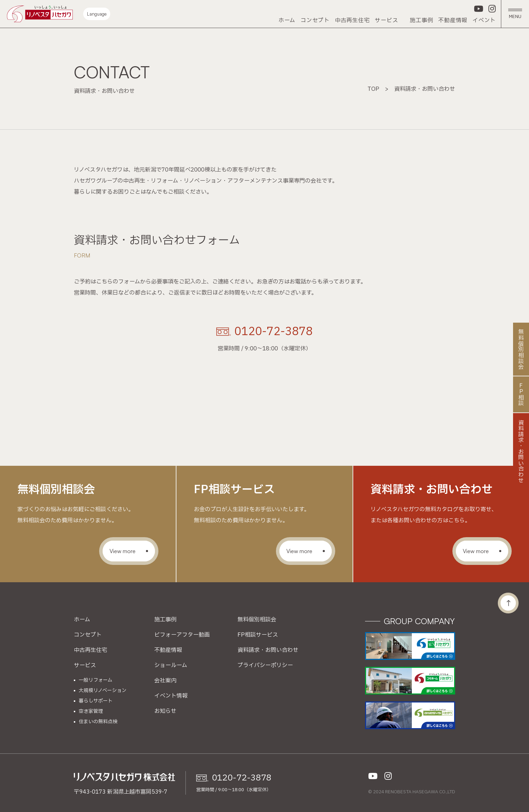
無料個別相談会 (257, 620)
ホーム (287, 20)
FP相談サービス (258, 635)
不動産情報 (453, 20)
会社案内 (165, 681)
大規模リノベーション (103, 691)
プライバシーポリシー (265, 665)
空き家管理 (91, 711)
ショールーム (171, 665)
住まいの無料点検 (98, 722)
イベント (484, 20)
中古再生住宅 (352, 20)
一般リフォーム (96, 680)
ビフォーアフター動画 (182, 635)
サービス (386, 20)
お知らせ (165, 711)
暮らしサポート (96, 701)
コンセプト (315, 20)
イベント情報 (171, 696)
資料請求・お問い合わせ (268, 650)
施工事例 (421, 20)
